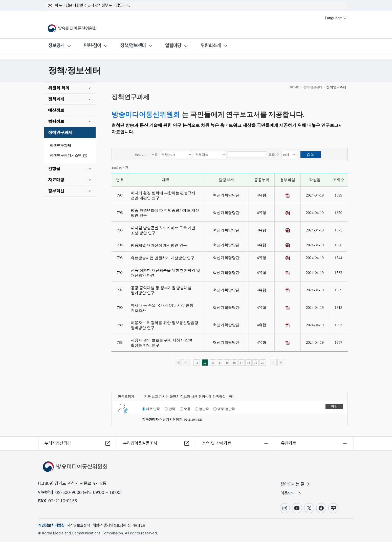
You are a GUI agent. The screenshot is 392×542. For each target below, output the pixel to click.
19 (255, 363)
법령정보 (56, 121)
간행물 (54, 169)
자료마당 (56, 180)
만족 (170, 409)
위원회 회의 (59, 88)
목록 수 (274, 155)
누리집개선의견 (58, 443)
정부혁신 (56, 191)
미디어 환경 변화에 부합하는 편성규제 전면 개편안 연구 (163, 196)
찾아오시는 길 (296, 484)
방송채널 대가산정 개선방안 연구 (160, 245)
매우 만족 (151, 409)
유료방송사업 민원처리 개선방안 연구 (164, 258)
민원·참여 (92, 45)
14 (220, 363)
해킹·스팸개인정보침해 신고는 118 (119, 525)
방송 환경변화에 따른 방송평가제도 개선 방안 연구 (165, 213)
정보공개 (56, 45)
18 (248, 363)
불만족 (202, 409)
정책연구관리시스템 (69, 156)
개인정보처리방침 (51, 525)
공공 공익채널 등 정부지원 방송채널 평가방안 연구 (161, 290)
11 (197, 363)
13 (213, 363)
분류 (155, 155)
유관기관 (289, 443)
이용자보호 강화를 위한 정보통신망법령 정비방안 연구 (164, 325)
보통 (185, 409)
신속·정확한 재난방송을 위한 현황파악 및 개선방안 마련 (165, 273)
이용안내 (291, 493)
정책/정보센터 (133, 45)
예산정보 (56, 110)
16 (234, 363)
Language (336, 18)
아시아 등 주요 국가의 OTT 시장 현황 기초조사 (162, 308)
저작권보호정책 (79, 525)
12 (205, 363)
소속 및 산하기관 (217, 443)
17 (241, 363)
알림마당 (173, 45)
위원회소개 (211, 45)
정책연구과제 (60, 132)
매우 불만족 (224, 409)
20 (263, 363)
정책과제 (56, 99)
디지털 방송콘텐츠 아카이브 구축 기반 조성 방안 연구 (163, 230)
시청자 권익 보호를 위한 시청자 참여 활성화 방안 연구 (162, 343)
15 (227, 363)
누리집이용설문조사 (140, 443)
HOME (294, 87)
